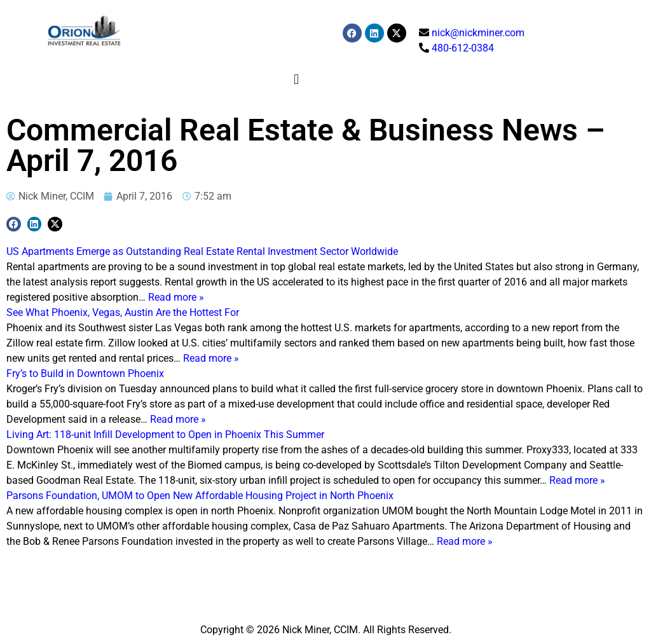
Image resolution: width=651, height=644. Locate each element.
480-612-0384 (463, 48)
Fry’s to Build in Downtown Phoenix (85, 373)
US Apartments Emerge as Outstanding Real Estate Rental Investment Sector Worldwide (202, 251)
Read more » (176, 297)
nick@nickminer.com (478, 33)
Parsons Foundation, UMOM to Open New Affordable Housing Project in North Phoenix (200, 496)
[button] (297, 79)
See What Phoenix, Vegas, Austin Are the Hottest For (123, 312)
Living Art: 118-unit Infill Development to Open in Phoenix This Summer (165, 435)
